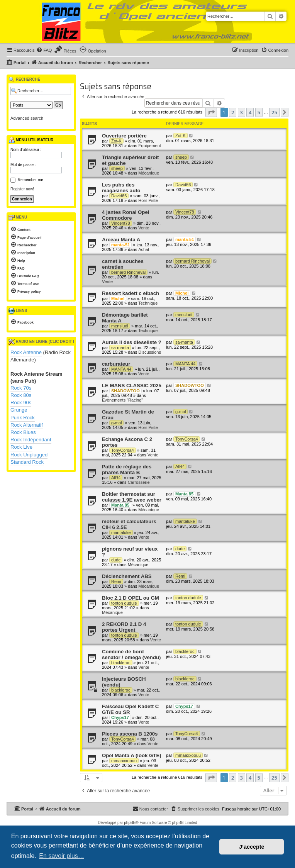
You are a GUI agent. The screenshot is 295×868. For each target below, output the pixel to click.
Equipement (150, 146)
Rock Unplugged (29, 455)
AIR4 (116, 478)
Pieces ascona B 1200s (130, 734)
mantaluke (121, 532)
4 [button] (250, 112)
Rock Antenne (26, 352)
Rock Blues (23, 432)
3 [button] (242, 112)
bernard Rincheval (128, 272)
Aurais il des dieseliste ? (132, 342)
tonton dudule (124, 603)
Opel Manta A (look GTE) (132, 755)
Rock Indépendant (31, 440)
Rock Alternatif (27, 425)
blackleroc (121, 663)
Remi (116, 581)
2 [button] (233, 112)
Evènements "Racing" (122, 400)
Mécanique (149, 173)
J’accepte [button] (252, 847)
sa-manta (120, 348)
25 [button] (274, 112)
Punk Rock (23, 418)
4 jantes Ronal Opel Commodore (125, 215)
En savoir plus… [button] (62, 856)
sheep (117, 168)
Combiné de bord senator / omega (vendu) (131, 654)
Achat (144, 249)
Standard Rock (27, 462)
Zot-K (116, 141)
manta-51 (120, 245)
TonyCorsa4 (123, 450)
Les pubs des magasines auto (121, 188)
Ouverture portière (124, 136)
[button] (211, 112)
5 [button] (259, 112)
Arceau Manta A (121, 240)
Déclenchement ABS (127, 576)
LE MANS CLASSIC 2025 (132, 386)
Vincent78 (121, 223)
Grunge (19, 410)
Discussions (150, 352)
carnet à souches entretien (123, 264)
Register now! (22, 189)
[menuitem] (44, 50)
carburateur (116, 364)
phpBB (130, 823)
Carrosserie (139, 482)
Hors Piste (148, 200)
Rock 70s (21, 388)
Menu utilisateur (31, 140)
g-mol (117, 423)
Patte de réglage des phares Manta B (127, 470)
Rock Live (21, 447)
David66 (119, 196)
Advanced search (27, 118)
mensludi (120, 326)
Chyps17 (120, 717)
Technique (148, 303)
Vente (144, 228)
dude (116, 560)
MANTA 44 (121, 369)
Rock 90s (21, 403)
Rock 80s (21, 395)
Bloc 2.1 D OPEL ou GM (131, 598)
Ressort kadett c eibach (131, 293)
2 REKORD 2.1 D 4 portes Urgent (124, 627)
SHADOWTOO (125, 391)
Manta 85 (120, 505)
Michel (118, 298)
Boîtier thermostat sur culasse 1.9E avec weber (132, 497)
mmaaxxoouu (124, 761)
